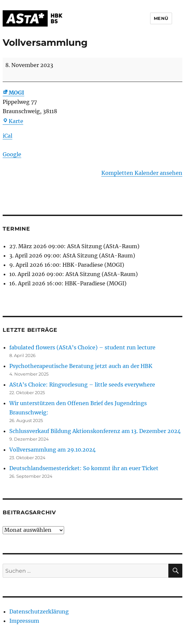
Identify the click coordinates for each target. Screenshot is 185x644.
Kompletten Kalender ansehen (142, 173)
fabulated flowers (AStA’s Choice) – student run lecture (82, 347)
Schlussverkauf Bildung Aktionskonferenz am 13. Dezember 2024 (95, 431)
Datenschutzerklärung (39, 611)
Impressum (24, 621)
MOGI (13, 93)
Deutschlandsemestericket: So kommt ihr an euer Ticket (84, 468)
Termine (16, 229)
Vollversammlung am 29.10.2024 (52, 450)
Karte (13, 121)
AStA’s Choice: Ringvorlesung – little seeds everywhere (82, 385)
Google (12, 154)
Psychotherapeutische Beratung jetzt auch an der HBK (81, 366)
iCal (7, 136)
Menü (161, 18)
